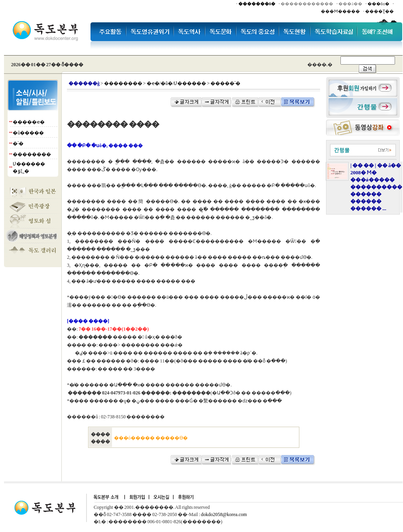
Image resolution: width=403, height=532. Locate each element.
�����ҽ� (29, 122)
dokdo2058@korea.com (224, 514)
